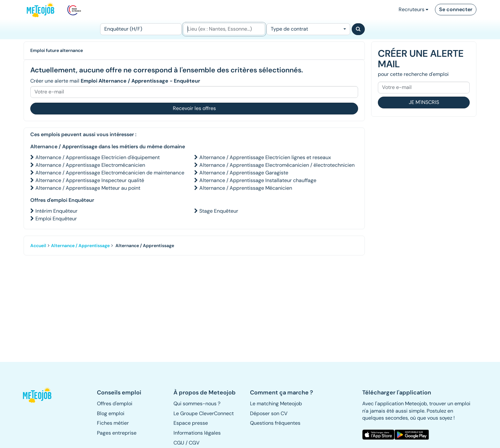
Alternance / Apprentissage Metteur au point (88, 188)
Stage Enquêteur (219, 211)
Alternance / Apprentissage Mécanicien (246, 188)
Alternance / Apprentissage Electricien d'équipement (98, 157)
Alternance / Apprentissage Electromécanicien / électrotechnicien (277, 165)
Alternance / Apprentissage (80, 246)
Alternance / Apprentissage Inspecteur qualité (90, 180)
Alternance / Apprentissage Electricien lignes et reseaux (265, 157)
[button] (40, 395)
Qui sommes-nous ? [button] (197, 404)
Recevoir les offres (194, 108)
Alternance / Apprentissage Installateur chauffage (258, 180)
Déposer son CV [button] (269, 413)
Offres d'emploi (115, 404)
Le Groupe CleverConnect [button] (204, 413)
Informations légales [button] (197, 433)
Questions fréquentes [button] (275, 423)
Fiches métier (113, 423)
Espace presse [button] (191, 423)
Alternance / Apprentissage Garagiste (244, 173)
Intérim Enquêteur (56, 211)
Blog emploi (111, 413)
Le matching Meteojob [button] (276, 404)
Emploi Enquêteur (56, 219)
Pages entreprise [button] (117, 433)
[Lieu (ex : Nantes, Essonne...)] (224, 29)
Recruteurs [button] (413, 9)
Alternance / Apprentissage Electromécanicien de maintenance (110, 173)
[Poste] (141, 29)
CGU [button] (179, 443)
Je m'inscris (424, 102)
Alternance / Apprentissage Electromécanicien (90, 165)
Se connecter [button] (456, 9)
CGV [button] (194, 443)
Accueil (38, 246)
